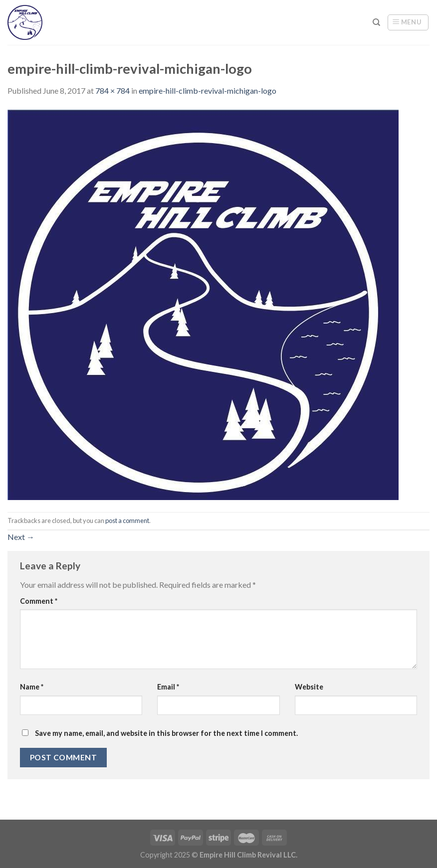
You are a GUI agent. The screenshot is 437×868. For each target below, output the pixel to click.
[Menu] (408, 22)
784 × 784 (112, 90)
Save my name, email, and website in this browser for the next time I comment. (166, 733)
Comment (39, 601)
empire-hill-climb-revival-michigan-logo (208, 90)
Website (309, 687)
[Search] (376, 22)
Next (21, 537)
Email (168, 687)
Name (32, 687)
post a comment (127, 521)
